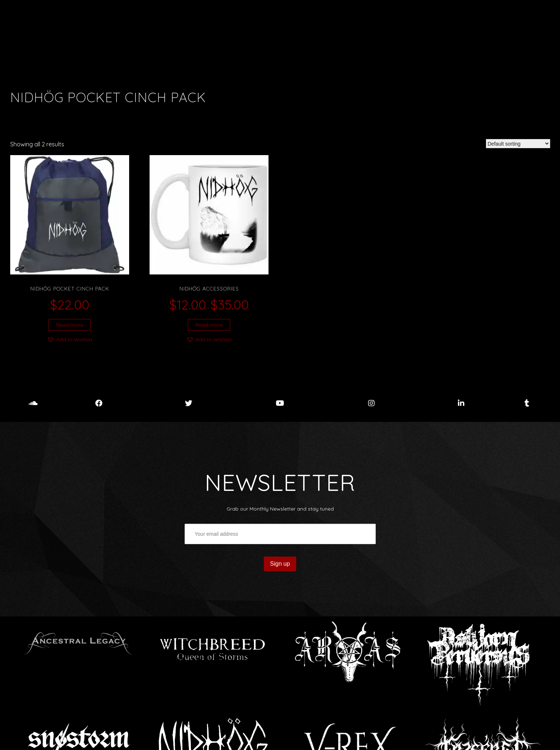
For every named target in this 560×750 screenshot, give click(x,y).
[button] (70, 339)
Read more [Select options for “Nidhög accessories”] (209, 325)
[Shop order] (518, 144)
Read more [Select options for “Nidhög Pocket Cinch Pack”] (70, 325)
